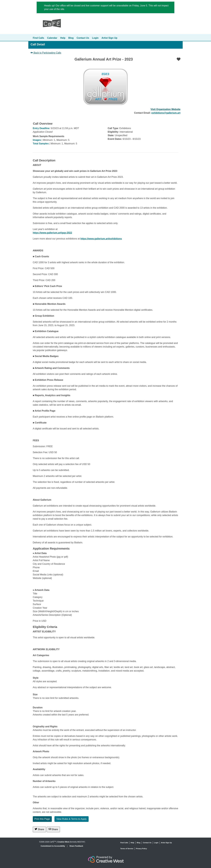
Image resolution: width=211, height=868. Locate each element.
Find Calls (38, 38)
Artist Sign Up (109, 38)
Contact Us (83, 38)
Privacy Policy (141, 849)
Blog (71, 38)
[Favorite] (179, 59)
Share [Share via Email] (53, 829)
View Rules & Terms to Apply (72, 819)
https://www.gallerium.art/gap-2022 (52, 233)
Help (63, 38)
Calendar (52, 38)
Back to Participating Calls (46, 53)
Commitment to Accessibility (53, 846)
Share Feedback (76, 846)
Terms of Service (127, 849)
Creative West (63, 842)
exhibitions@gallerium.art (166, 113)
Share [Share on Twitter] (39, 829)
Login (95, 38)
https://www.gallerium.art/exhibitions (101, 239)
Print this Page (42, 819)
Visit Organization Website (166, 109)
